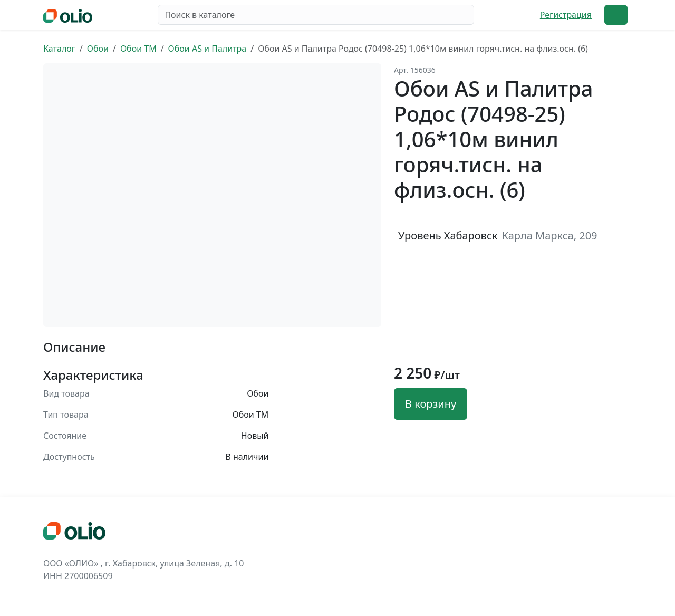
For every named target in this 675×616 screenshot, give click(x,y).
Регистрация (566, 15)
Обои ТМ (138, 49)
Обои (98, 49)
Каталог (59, 49)
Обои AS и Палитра (208, 49)
